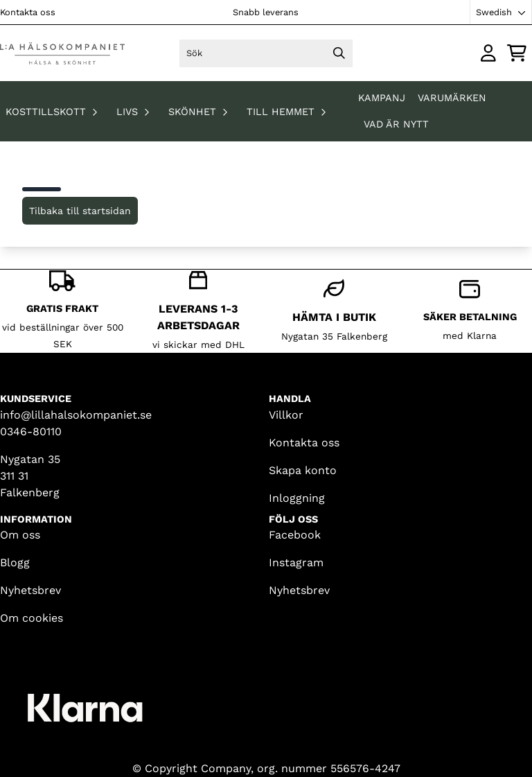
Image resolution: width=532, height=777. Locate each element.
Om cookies (32, 618)
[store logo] (61, 53)
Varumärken (452, 98)
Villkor (286, 415)
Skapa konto (303, 470)
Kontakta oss (28, 12)
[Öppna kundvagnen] (517, 53)
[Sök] (266, 53)
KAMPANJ (383, 98)
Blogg (15, 562)
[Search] (339, 53)
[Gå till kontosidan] (488, 53)
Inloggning (297, 498)
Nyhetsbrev (30, 590)
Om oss (20, 535)
